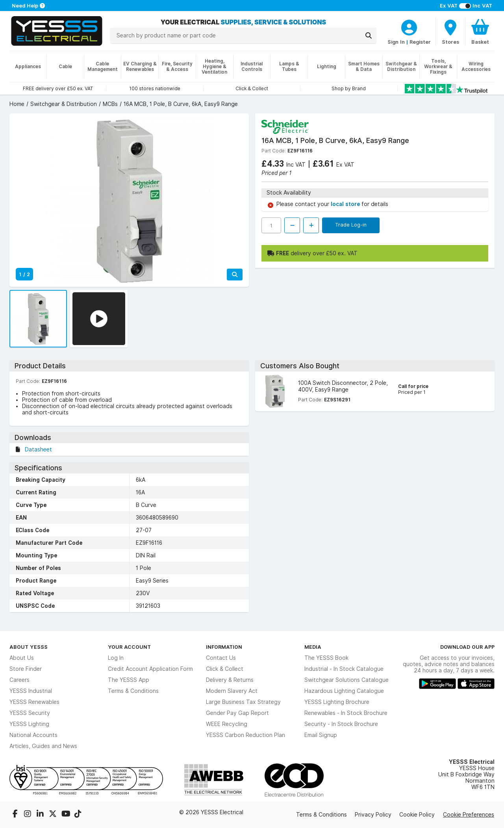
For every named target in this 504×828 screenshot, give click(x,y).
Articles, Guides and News (43, 746)
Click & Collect (225, 669)
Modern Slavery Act (232, 691)
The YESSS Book (326, 658)
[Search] (369, 35)
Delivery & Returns (230, 680)
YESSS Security (30, 713)
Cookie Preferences (469, 815)
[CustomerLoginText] (409, 26)
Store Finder (26, 669)
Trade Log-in (351, 225)
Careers (19, 680)
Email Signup (321, 735)
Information (224, 647)
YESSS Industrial (31, 691)
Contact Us (221, 658)
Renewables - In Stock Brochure (346, 713)
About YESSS (29, 647)
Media (313, 647)
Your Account (129, 647)
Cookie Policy (417, 815)
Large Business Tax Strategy (243, 702)
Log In (116, 658)
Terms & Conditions (133, 691)
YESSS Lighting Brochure (337, 702)
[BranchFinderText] (450, 32)
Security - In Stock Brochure (341, 724)
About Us (22, 658)
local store (346, 204)
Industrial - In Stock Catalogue (344, 669)
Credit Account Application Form (150, 669)
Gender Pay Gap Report (237, 713)
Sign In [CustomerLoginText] (396, 42)
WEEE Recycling (227, 724)
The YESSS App (129, 680)
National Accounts (33, 735)
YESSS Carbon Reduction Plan (246, 735)
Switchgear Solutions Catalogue (346, 680)
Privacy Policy (373, 815)
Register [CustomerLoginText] (420, 42)
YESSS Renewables (34, 702)
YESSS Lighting (29, 724)
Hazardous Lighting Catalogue (344, 691)
